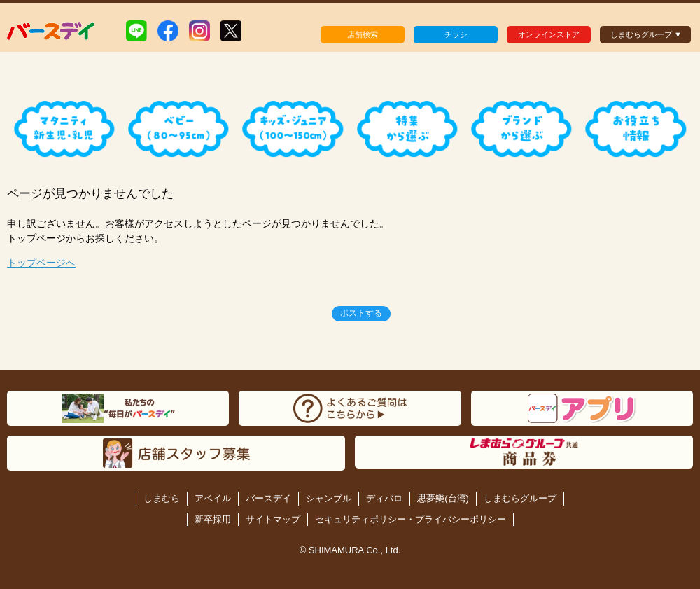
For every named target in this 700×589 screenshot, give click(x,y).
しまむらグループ (520, 498)
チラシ (456, 34)
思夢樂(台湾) (443, 498)
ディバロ (384, 498)
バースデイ (268, 498)
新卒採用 (213, 519)
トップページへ (41, 263)
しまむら (162, 498)
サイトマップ (273, 519)
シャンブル (329, 498)
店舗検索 (363, 34)
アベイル (213, 498)
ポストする (361, 313)
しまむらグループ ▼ (646, 34)
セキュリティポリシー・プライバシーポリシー (411, 519)
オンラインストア (549, 34)
